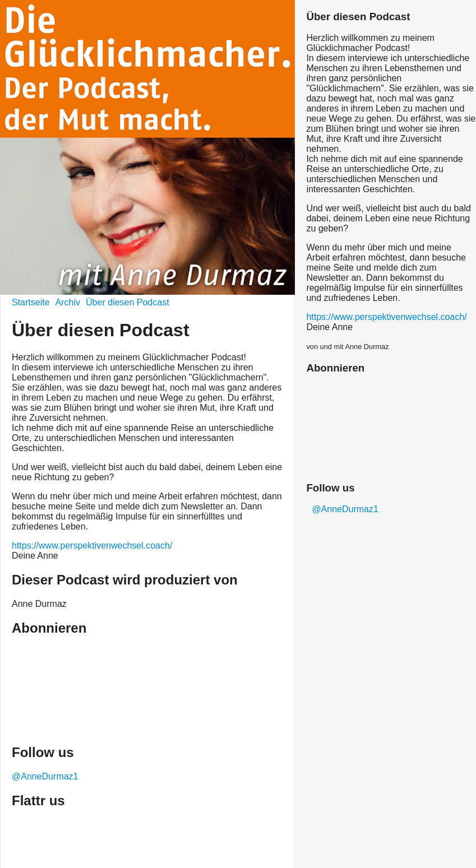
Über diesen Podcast (128, 302)
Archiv (68, 302)
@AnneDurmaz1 (45, 776)
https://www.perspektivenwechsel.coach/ (92, 546)
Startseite (31, 302)
